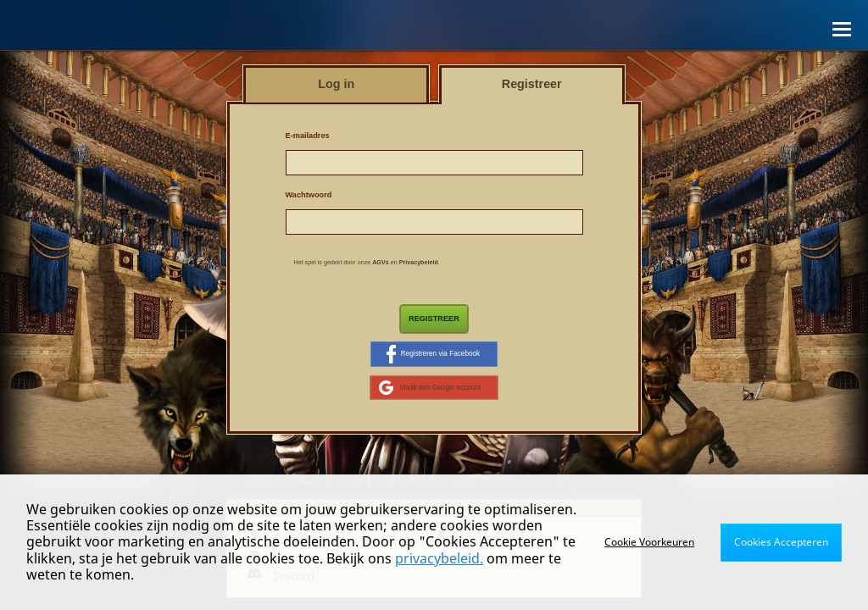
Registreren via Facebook (433, 354)
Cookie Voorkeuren (649, 542)
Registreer (434, 319)
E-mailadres (308, 136)
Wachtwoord (309, 195)
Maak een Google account (430, 387)
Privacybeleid (419, 263)
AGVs (381, 263)
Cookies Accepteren (781, 542)
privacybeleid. (439, 558)
